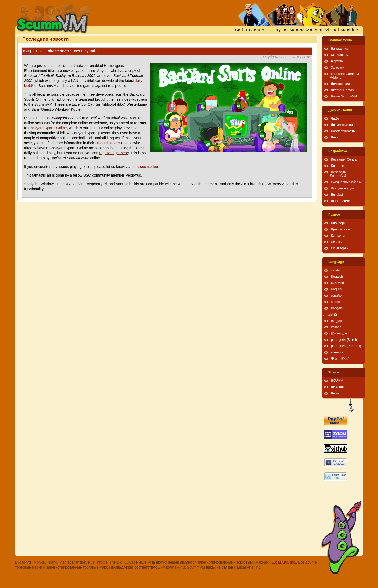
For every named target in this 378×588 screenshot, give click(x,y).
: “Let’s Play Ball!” (61, 51)
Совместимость (343, 131)
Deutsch (337, 277)
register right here (114, 153)
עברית (328, 314)
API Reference (342, 201)
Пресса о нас (341, 229)
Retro (335, 393)
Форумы (337, 61)
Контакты (338, 236)
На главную (340, 49)
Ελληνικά (337, 283)
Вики (335, 137)
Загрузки (337, 68)
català (335, 270)
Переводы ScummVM (338, 174)
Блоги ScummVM (344, 96)
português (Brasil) (344, 340)
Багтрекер (339, 166)
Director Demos (342, 90)
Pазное (334, 215)
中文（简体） (341, 359)
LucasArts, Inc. (284, 562)
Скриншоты (340, 55)
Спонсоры (338, 223)
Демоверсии (340, 84)
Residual (337, 387)
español (337, 296)
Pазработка (338, 151)
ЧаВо (335, 118)
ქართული (339, 333)
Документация (340, 110)
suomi (335, 302)
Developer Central (344, 159)
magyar (336, 321)
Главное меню (340, 40)
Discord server (107, 143)
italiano (336, 327)
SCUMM (337, 381)
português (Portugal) (346, 346)
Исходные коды (343, 188)
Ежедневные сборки (346, 182)
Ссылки (337, 242)
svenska (337, 352)
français (337, 308)
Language (336, 262)
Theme (334, 372)
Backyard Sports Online (48, 128)
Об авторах (340, 248)
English (336, 289)
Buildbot (337, 195)
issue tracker (148, 167)
